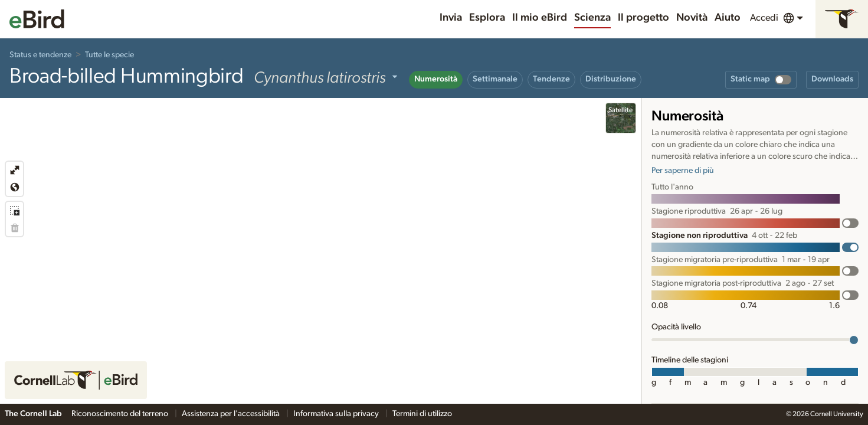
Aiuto (728, 18)
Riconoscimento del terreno (121, 414)
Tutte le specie (109, 55)
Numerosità (436, 79)
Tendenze (551, 79)
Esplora (487, 18)
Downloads (832, 79)
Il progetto (643, 18)
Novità (692, 18)
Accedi (764, 18)
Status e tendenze (40, 55)
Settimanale (495, 79)
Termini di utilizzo (422, 414)
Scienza (592, 18)
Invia (451, 18)
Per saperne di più (683, 171)
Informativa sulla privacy (337, 414)
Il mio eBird (540, 18)
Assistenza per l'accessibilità (232, 414)
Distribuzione (611, 79)
